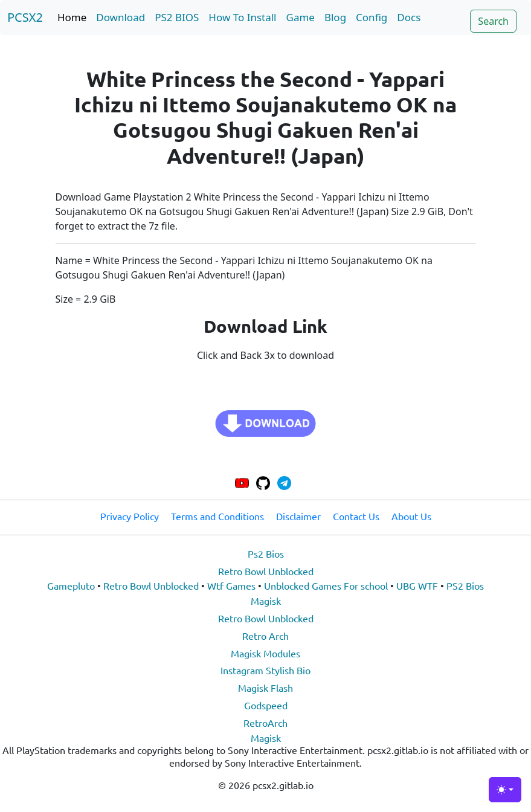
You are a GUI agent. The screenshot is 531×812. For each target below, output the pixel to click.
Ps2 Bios (266, 553)
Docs (409, 17)
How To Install (242, 17)
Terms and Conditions (217, 516)
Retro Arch (265, 636)
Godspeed (266, 705)
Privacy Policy (130, 516)
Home (72, 17)
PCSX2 (25, 17)
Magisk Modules (265, 653)
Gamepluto (71, 585)
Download (121, 17)
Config (372, 17)
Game (301, 17)
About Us (411, 516)
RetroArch (265, 723)
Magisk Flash (265, 688)
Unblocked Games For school (326, 585)
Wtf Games (231, 585)
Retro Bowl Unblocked (266, 571)
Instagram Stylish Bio (265, 670)
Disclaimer (298, 516)
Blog (335, 17)
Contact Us (356, 516)
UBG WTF (417, 585)
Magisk (266, 601)
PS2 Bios (465, 585)
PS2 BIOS (177, 17)
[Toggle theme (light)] (505, 790)
